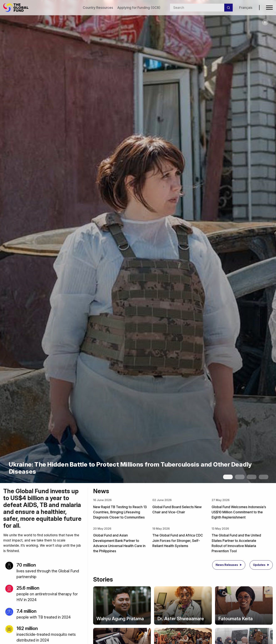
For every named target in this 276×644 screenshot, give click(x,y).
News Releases (227, 565)
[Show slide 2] (240, 477)
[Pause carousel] (265, 22)
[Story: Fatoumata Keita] (244, 605)
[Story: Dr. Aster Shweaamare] (183, 605)
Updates (259, 565)
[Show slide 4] (264, 477)
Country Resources (98, 8)
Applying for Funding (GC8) (139, 8)
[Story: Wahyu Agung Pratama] (122, 605)
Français (246, 8)
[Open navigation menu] (269, 8)
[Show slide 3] (252, 477)
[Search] (228, 8)
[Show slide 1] (228, 477)
